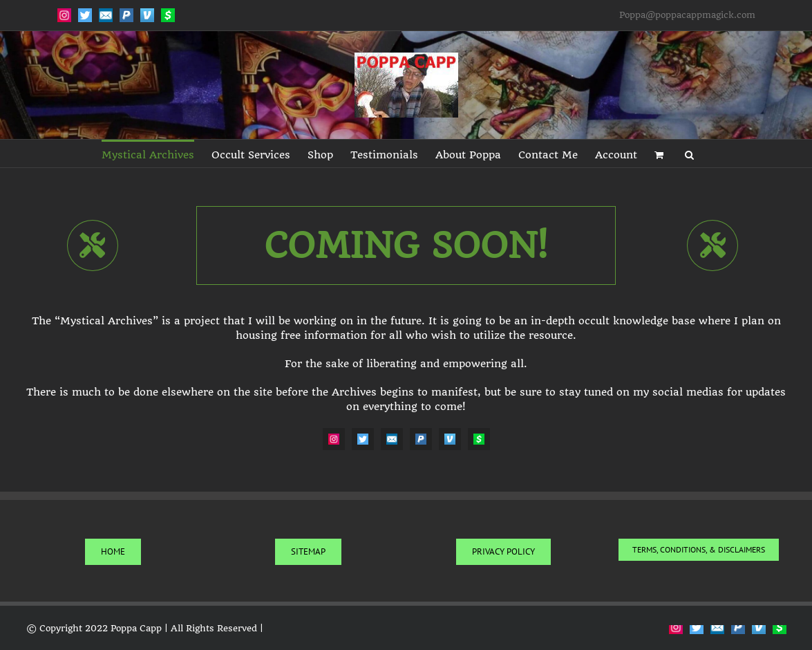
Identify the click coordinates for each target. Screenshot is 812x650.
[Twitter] (363, 439)
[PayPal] (421, 439)
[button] (689, 154)
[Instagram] (334, 439)
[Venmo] (450, 439)
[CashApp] (479, 439)
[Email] (392, 439)
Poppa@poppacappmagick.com (687, 15)
